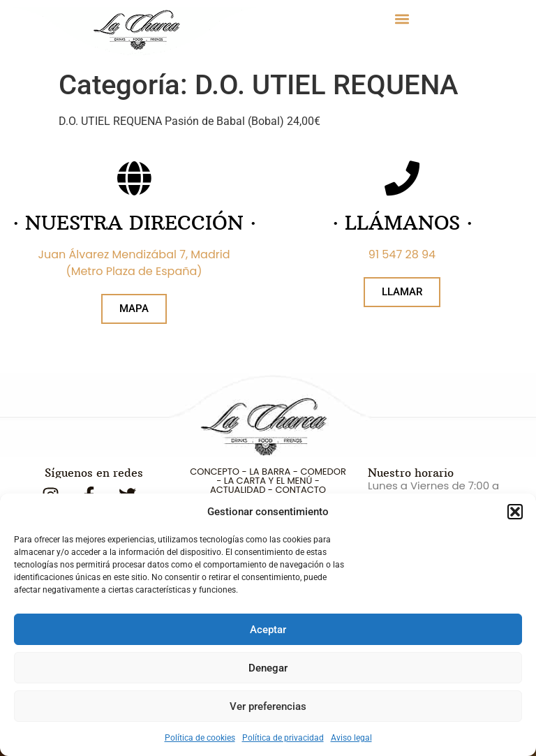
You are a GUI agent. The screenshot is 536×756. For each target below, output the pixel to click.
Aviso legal (351, 738)
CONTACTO (300, 490)
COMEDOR (323, 472)
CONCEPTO (215, 472)
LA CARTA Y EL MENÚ (268, 481)
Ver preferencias (268, 706)
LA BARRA (270, 472)
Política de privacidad (283, 738)
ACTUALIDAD (238, 490)
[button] (515, 512)
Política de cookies (200, 738)
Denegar (268, 668)
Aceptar (268, 630)
